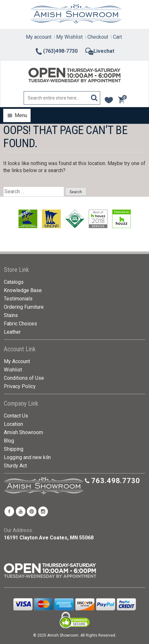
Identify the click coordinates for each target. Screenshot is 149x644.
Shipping (14, 449)
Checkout (98, 37)
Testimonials (18, 299)
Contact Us (16, 416)
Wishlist (13, 370)
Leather (12, 332)
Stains (11, 315)
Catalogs (14, 282)
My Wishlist (69, 37)
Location (13, 424)
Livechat (100, 51)
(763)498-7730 (56, 51)
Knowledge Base (23, 290)
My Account (17, 361)
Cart (117, 37)
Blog (9, 441)
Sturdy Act (15, 466)
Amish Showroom (23, 432)
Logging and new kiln (27, 457)
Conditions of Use (24, 378)
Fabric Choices (20, 324)
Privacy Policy (20, 386)
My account (39, 37)
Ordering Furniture (24, 307)
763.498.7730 (116, 481)
